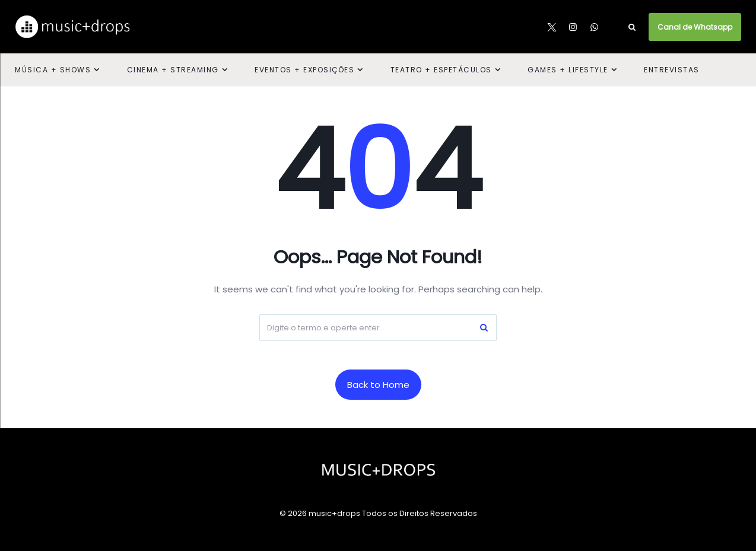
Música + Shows (53, 70)
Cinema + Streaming (173, 70)
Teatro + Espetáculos (441, 70)
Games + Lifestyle (568, 70)
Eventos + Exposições (304, 70)
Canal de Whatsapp (695, 27)
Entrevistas (672, 70)
